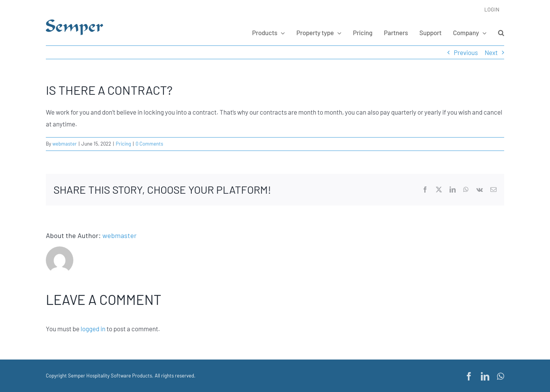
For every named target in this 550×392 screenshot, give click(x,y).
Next (491, 52)
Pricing (123, 144)
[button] (501, 32)
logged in (93, 329)
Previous (466, 52)
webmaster (65, 144)
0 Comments (149, 144)
